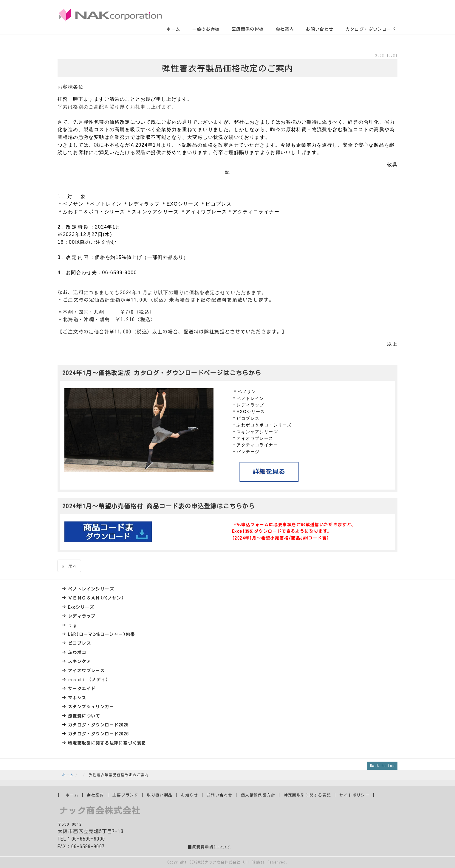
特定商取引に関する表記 (307, 795)
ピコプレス (79, 643)
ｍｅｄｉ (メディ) (88, 680)
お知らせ (190, 795)
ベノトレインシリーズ (91, 589)
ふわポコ (77, 653)
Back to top (382, 765)
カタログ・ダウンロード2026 (98, 734)
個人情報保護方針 (258, 795)
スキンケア (79, 662)
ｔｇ (73, 625)
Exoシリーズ (81, 607)
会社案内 (285, 29)
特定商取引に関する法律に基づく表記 (107, 743)
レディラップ (82, 616)
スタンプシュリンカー (91, 707)
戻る (69, 566)
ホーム (173, 29)
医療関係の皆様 (248, 29)
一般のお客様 (206, 29)
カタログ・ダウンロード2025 (98, 725)
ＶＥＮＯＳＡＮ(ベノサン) (96, 598)
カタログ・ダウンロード (371, 29)
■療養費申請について (209, 847)
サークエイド (82, 689)
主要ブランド (125, 795)
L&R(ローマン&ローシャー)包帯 (102, 634)
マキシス (77, 698)
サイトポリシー (354, 795)
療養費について (84, 716)
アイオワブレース (86, 671)
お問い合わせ (320, 29)
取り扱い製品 (160, 795)
